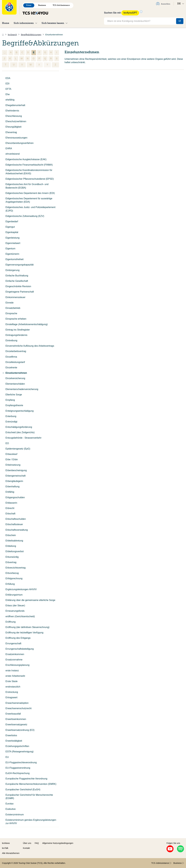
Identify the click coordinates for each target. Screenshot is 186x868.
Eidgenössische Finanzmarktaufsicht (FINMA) (29, 165)
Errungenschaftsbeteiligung (20, 649)
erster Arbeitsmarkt (15, 676)
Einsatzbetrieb (13, 308)
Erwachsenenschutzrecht (19, 708)
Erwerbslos (11, 735)
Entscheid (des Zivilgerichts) (20, 432)
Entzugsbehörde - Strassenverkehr (23, 438)
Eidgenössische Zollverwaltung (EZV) (25, 216)
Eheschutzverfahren (16, 121)
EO (7, 443)
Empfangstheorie (14, 405)
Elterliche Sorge (14, 395)
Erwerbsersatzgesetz (16, 724)
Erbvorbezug (12, 573)
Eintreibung (11, 340)
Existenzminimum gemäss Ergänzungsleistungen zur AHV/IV (31, 822)
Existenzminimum (15, 815)
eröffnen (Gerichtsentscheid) (20, 616)
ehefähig (10, 100)
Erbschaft (10, 514)
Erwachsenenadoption (17, 703)
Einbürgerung (12, 270)
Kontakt (26, 848)
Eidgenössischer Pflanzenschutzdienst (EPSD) (30, 179)
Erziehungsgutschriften (17, 746)
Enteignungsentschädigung (20, 411)
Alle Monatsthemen (11, 853)
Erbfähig (10, 492)
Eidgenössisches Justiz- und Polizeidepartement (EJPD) (30, 209)
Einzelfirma (11, 357)
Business (42, 5)
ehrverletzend (13, 154)
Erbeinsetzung (13, 465)
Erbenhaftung (12, 487)
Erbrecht (10, 508)
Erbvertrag (11, 562)
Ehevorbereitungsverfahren (20, 143)
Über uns (27, 843)
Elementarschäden (15, 384)
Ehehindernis (12, 111)
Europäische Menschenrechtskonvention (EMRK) (31, 784)
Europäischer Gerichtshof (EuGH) (23, 790)
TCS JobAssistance (161, 863)
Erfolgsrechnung (14, 578)
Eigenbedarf (12, 221)
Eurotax (10, 804)
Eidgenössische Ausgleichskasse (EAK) (26, 159)
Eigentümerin (12, 254)
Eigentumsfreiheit (15, 259)
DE (181, 4)
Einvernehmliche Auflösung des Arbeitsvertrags (30, 346)
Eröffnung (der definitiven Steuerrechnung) (27, 627)
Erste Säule (12, 681)
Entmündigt (11, 422)
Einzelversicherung (15, 378)
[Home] (3, 35)
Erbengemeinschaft (16, 476)
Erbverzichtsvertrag (16, 568)
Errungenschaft (13, 643)
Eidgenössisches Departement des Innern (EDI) (30, 193)
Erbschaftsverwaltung (17, 530)
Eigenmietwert (13, 243)
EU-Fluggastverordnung (18, 768)
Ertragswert (11, 697)
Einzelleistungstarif (15, 362)
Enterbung (11, 416)
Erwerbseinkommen (16, 719)
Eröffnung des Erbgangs (18, 638)
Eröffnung (11, 622)
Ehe (8, 94)
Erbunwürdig (12, 557)
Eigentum (10, 249)
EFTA (8, 89)
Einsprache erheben (16, 319)
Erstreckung (12, 692)
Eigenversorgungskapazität (20, 265)
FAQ (37, 843)
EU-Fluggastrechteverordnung (21, 762)
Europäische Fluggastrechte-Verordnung (26, 779)
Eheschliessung (14, 116)
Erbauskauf (11, 454)
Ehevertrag (11, 132)
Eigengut (10, 227)
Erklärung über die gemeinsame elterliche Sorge (30, 600)
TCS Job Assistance (61, 5)
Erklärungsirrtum (14, 595)
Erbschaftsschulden (16, 519)
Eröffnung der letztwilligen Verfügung (24, 633)
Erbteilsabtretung (14, 541)
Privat (29, 5)
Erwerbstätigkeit (14, 741)
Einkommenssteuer (15, 297)
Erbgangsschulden (15, 497)
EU (7, 757)
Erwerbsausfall (13, 714)
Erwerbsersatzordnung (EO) (20, 730)
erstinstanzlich (13, 687)
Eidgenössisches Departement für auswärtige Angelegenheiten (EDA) (29, 200)
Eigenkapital (12, 232)
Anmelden (163, 4)
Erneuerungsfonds (15, 611)
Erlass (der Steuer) (15, 606)
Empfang (10, 400)
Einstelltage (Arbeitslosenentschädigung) (27, 324)
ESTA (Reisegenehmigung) (20, 752)
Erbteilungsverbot (15, 551)
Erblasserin (11, 503)
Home (6, 23)
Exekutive (11, 809)
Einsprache (11, 313)
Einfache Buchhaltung (17, 276)
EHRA (9, 148)
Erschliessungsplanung (18, 665)
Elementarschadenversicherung (22, 389)
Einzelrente (11, 368)
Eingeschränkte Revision (18, 286)
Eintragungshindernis (16, 335)
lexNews (6, 843)
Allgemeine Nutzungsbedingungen (58, 843)
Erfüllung (10, 584)
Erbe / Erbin (12, 459)
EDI (7, 84)
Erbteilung (11, 546)
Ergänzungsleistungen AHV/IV (21, 589)
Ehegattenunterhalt (15, 105)
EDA (8, 78)
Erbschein (11, 535)
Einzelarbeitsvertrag (16, 351)
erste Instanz (12, 671)
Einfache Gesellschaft (17, 281)
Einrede (10, 303)
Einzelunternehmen (15, 373)
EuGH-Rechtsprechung (18, 773)
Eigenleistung (12, 238)
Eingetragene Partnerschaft (20, 292)
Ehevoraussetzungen (16, 138)
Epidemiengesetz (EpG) (18, 449)
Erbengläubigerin (14, 481)
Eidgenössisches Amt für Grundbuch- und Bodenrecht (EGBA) (27, 186)
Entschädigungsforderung (19, 427)
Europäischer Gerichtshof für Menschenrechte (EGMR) (29, 797)
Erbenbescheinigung (16, 470)
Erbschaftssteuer (14, 524)
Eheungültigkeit (13, 127)
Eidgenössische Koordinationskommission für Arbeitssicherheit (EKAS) (29, 172)
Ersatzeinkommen (15, 654)
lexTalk (5, 848)
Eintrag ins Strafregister (18, 330)
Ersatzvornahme (14, 660)
